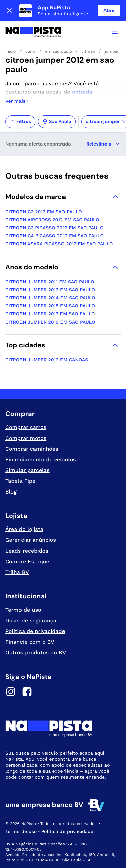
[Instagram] (11, 693)
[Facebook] (27, 693)
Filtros (20, 122)
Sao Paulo (57, 122)
